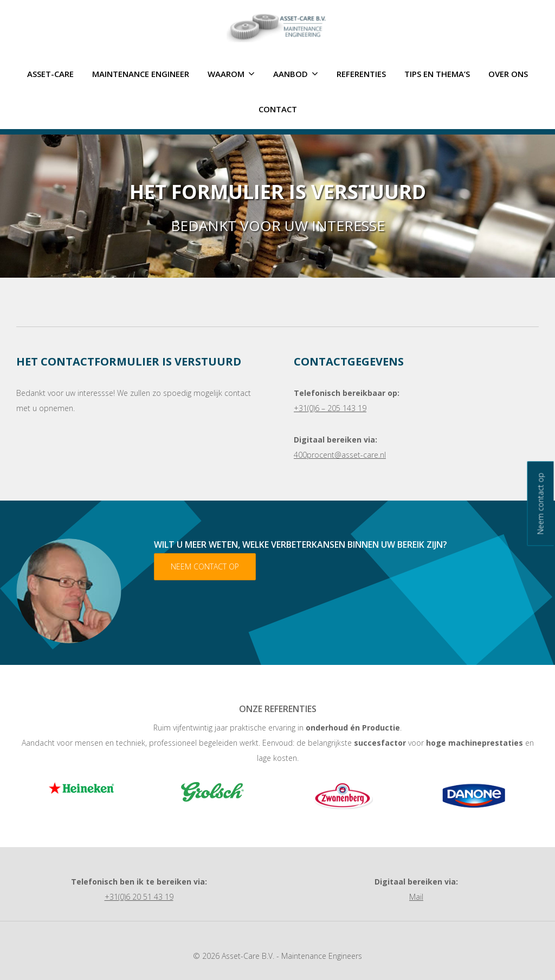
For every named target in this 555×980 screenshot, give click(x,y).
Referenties (361, 74)
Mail (416, 897)
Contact (278, 109)
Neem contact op (205, 566)
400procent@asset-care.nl (340, 455)
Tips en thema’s (437, 74)
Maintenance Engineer (141, 74)
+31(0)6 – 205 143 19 (330, 408)
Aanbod (296, 74)
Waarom (231, 74)
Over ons (508, 74)
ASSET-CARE (50, 74)
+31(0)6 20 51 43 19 (139, 897)
